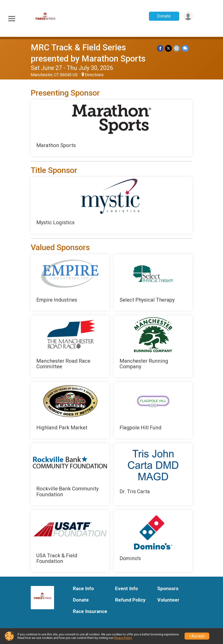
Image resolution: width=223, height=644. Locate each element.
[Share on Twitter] (169, 48)
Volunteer (168, 600)
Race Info (83, 589)
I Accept (197, 636)
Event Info (127, 589)
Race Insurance (90, 611)
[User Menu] (188, 16)
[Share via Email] (177, 48)
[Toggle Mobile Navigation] (12, 19)
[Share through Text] (185, 48)
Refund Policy (130, 600)
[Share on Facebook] (160, 48)
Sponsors (168, 589)
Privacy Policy (123, 638)
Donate (164, 16)
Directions (94, 75)
